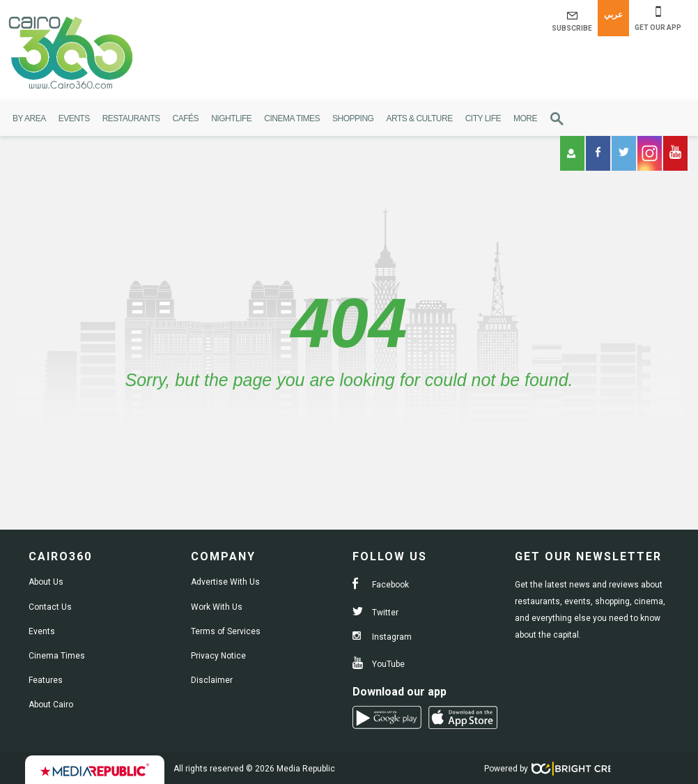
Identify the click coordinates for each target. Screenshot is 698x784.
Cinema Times (292, 118)
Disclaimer (212, 680)
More (525, 118)
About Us (46, 582)
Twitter (375, 613)
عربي (613, 15)
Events (74, 118)
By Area (29, 118)
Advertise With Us (225, 582)
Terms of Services (226, 631)
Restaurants (131, 118)
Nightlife (231, 118)
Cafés (186, 118)
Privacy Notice (218, 656)
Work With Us (217, 607)
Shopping (353, 118)
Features (46, 680)
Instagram (382, 637)
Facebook (381, 585)
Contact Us (50, 607)
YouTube (379, 664)
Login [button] (571, 153)
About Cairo (51, 705)
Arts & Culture (419, 118)
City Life (483, 118)
